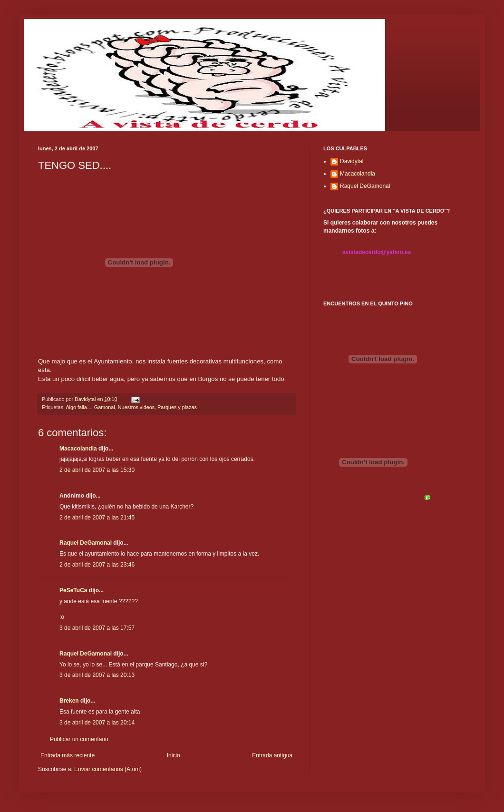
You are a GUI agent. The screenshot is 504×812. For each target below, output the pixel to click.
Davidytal (352, 161)
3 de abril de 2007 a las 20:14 (97, 723)
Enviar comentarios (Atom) (108, 769)
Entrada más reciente (68, 755)
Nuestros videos (136, 407)
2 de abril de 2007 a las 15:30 (97, 470)
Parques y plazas (177, 407)
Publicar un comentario (79, 739)
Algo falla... (78, 407)
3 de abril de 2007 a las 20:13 (97, 675)
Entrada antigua (272, 755)
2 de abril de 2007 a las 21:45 (97, 518)
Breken (69, 701)
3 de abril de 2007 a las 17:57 (97, 628)
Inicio (174, 755)
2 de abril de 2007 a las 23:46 (97, 565)
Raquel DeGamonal (86, 543)
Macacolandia (78, 449)
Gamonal (105, 407)
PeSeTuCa (73, 590)
